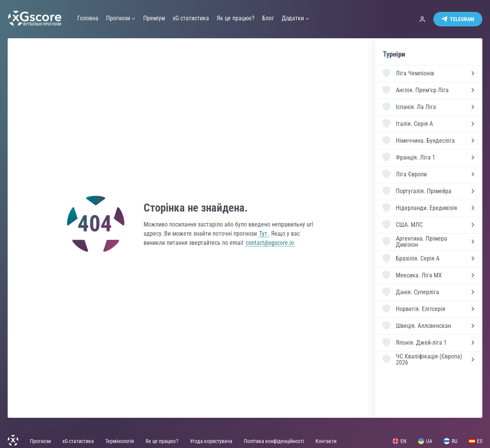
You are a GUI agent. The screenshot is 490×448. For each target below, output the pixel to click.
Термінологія (120, 441)
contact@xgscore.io (270, 243)
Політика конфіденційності (274, 441)
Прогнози (40, 441)
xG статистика (78, 441)
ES (476, 441)
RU (451, 441)
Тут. (264, 234)
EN (399, 441)
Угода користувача (211, 441)
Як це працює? (162, 441)
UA (425, 441)
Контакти (326, 441)
